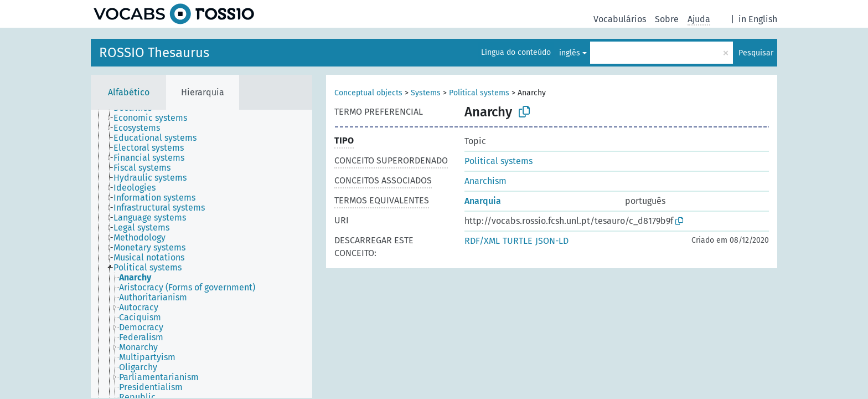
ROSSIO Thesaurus (154, 53)
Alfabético (129, 92)
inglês (570, 53)
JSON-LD (552, 241)
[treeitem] (155, 118)
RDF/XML (482, 241)
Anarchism (485, 181)
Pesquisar (756, 53)
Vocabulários (620, 19)
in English (758, 19)
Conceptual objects (368, 93)
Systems (426, 93)
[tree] (201, 254)
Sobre (667, 19)
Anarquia (483, 201)
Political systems (479, 93)
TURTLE (518, 241)
